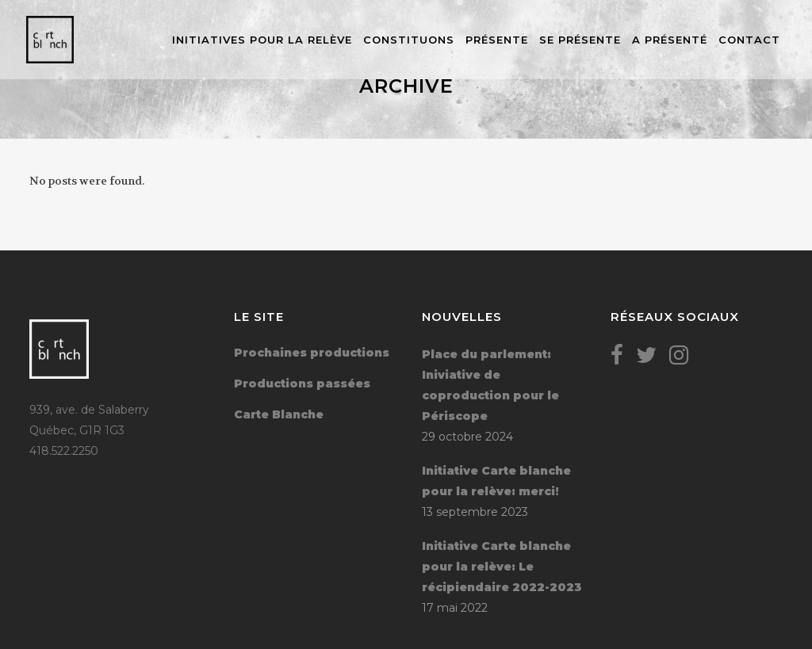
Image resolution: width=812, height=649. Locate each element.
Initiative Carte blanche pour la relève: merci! (496, 481)
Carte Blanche (279, 414)
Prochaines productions (312, 353)
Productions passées (302, 384)
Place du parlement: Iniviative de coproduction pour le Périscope (490, 385)
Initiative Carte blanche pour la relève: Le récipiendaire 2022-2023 (502, 567)
